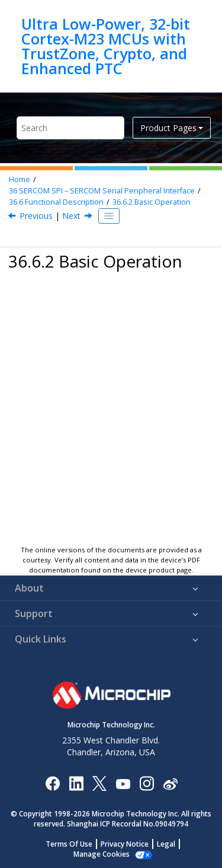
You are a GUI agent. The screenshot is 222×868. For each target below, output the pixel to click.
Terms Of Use (69, 844)
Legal (166, 844)
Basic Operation (152, 202)
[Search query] (70, 128)
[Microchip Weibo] (170, 783)
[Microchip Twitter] (99, 783)
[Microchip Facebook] (52, 783)
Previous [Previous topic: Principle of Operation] (36, 216)
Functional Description (56, 202)
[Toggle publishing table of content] (109, 216)
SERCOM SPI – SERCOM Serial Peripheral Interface (102, 191)
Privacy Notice (125, 844)
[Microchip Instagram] (147, 783)
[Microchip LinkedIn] (76, 783)
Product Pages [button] (168, 128)
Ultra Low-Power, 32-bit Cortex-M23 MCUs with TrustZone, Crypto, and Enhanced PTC (106, 46)
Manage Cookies (102, 854)
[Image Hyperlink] (123, 783)
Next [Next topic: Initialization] (71, 216)
